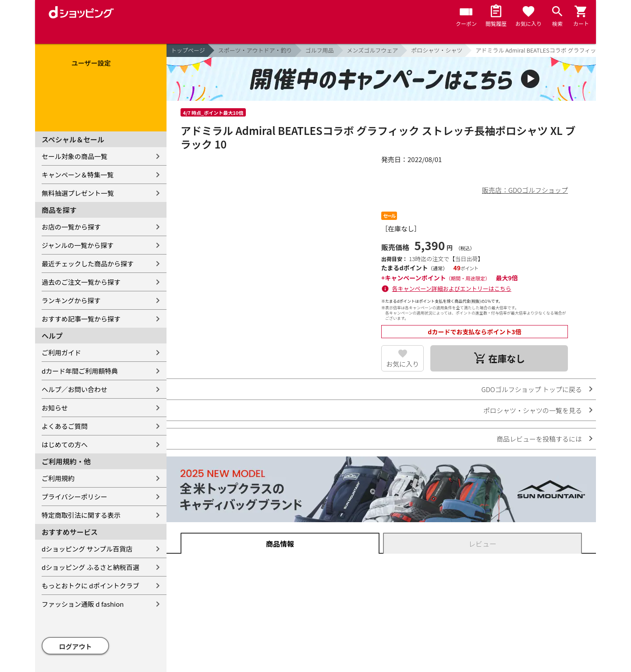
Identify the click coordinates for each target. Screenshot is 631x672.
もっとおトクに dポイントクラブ (90, 585)
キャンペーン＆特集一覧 (78, 175)
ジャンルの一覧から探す (78, 245)
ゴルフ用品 (320, 50)
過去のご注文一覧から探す (81, 282)
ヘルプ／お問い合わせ (74, 389)
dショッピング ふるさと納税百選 (90, 567)
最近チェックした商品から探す (88, 263)
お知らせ (55, 408)
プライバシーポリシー (74, 497)
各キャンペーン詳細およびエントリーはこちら (452, 288)
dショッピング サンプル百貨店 (87, 549)
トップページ (188, 50)
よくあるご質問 (65, 426)
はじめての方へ (65, 444)
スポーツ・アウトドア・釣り (255, 50)
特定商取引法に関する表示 (81, 515)
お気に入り (402, 364)
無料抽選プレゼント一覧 (78, 193)
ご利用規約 (58, 478)
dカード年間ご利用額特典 (80, 371)
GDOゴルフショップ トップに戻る (532, 389)
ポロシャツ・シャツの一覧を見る (533, 410)
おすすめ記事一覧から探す (81, 319)
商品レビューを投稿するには (539, 439)
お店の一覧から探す (71, 227)
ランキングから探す (71, 300)
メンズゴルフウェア (373, 50)
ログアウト (76, 646)
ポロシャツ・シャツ (437, 50)
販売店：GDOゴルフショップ (525, 190)
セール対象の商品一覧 (74, 156)
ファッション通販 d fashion (83, 604)
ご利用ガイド (61, 352)
